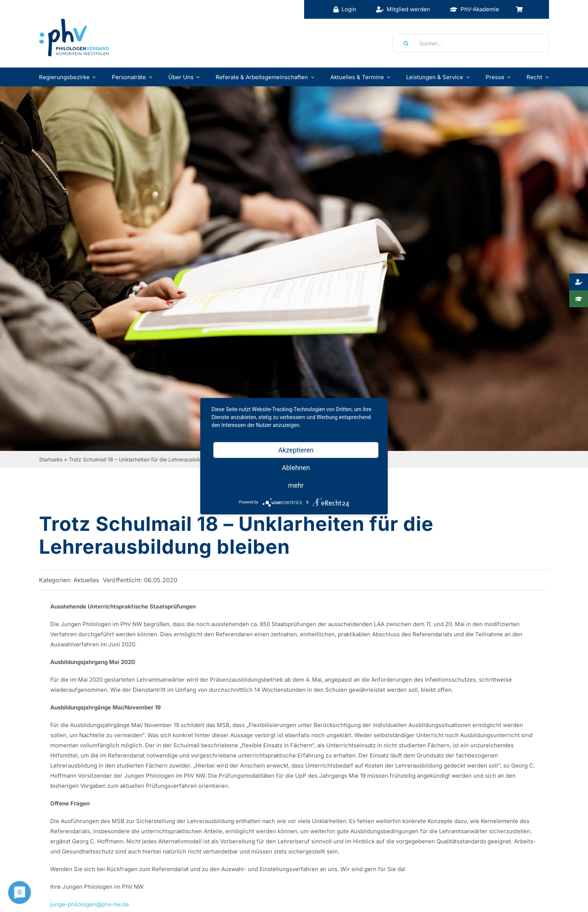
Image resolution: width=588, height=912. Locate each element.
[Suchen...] (471, 43)
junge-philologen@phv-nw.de (90, 904)
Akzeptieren (296, 450)
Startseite (51, 459)
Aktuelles (86, 580)
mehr (296, 485)
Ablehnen (296, 467)
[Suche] (403, 43)
